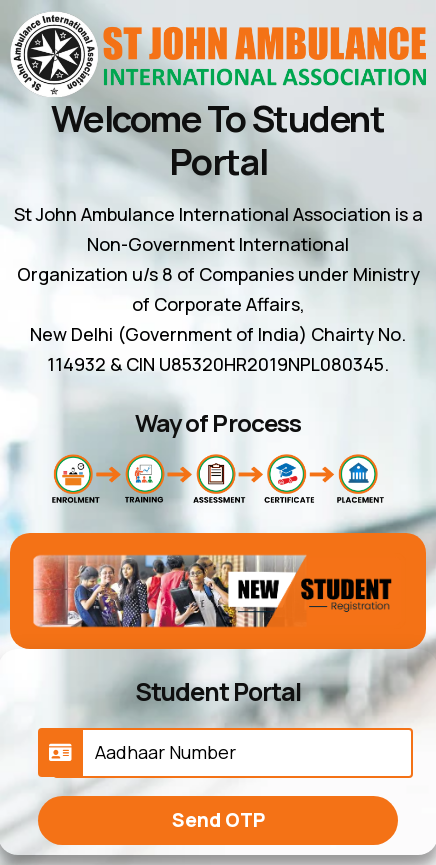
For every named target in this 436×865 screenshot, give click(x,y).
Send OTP (218, 820)
